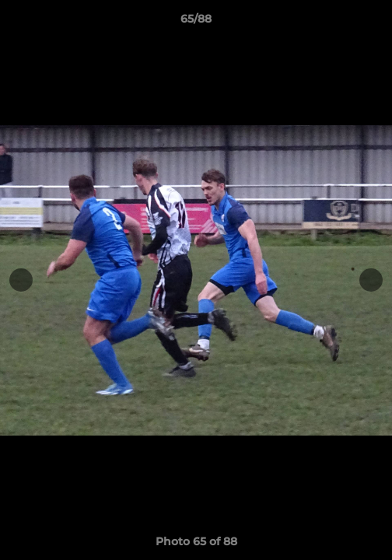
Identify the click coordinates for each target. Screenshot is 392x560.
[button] (373, 23)
